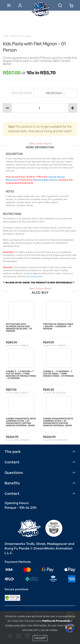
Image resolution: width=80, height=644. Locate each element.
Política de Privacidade (56, 621)
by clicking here (35, 276)
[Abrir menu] (9, 5)
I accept (40, 638)
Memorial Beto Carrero (45, 180)
